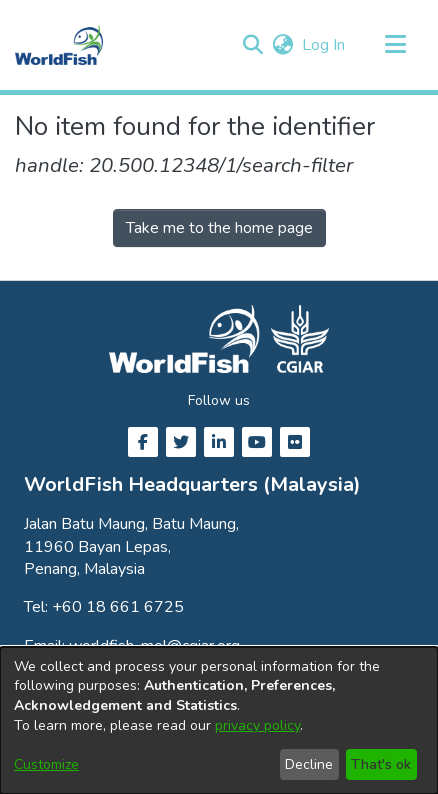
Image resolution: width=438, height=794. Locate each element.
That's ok (381, 764)
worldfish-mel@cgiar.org (154, 646)
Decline (309, 764)
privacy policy (257, 725)
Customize (46, 764)
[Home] (59, 45)
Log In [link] (324, 45)
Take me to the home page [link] (219, 228)
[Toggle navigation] (395, 45)
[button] (252, 45)
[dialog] (219, 720)
